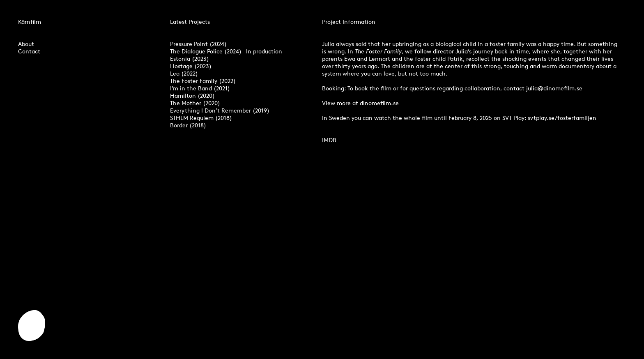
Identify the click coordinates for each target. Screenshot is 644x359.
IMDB (329, 140)
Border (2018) (188, 125)
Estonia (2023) (190, 59)
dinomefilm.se (379, 103)
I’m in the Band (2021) (200, 88)
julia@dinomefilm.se (554, 88)
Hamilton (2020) (192, 96)
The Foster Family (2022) (203, 81)
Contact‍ (29, 51)
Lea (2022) (184, 73)
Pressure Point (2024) (198, 44)
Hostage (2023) (191, 66)
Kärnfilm (30, 22)
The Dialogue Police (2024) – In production (226, 51)
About (26, 44)
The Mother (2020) (195, 103)
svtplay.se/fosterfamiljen (562, 118)
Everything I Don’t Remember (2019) (220, 110)
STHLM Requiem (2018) (201, 118)
